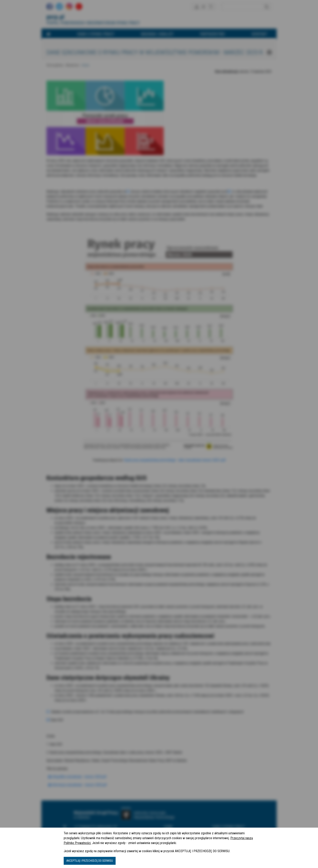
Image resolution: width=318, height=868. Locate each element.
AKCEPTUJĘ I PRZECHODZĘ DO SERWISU (90, 861)
